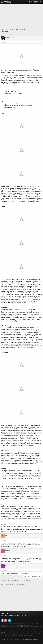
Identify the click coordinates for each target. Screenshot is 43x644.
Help (18, 616)
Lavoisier (8, 550)
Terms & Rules (5, 616)
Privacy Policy (13, 616)
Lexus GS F (5, 613)
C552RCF (8, 565)
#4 (42, 571)
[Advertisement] (22, 17)
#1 (42, 43)
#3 (42, 555)
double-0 (8, 535)
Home (22, 616)
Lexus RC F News (6, 34)
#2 (42, 540)
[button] (2, 2)
